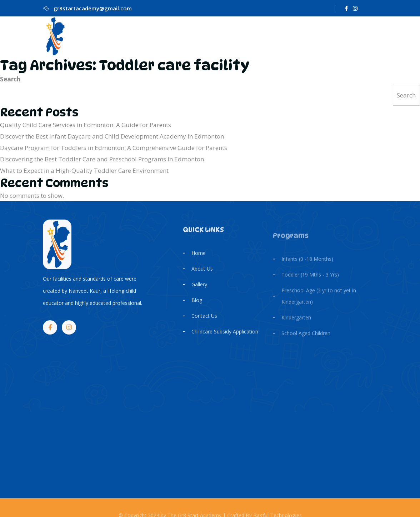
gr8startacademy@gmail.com (93, 8)
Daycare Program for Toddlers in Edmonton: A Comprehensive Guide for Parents (114, 148)
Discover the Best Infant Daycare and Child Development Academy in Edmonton (112, 136)
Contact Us (204, 329)
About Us (202, 282)
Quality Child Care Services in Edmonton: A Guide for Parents (86, 125)
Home (199, 266)
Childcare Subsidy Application (225, 345)
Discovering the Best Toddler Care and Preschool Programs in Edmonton (102, 159)
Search (10, 79)
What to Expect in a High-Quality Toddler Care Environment (84, 170)
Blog (197, 313)
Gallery (199, 298)
